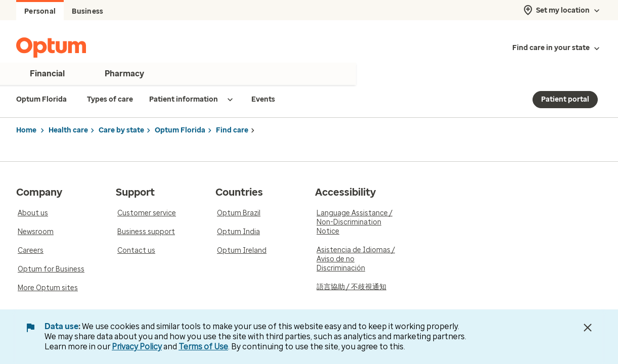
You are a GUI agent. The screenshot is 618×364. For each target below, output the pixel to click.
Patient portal (565, 99)
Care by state (121, 130)
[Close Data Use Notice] (588, 328)
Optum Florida (180, 130)
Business (87, 11)
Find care (232, 130)
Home (26, 130)
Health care (68, 130)
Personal (40, 11)
